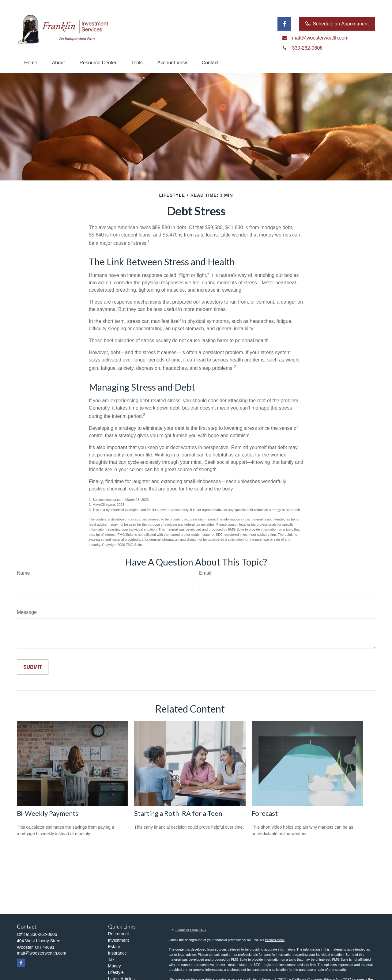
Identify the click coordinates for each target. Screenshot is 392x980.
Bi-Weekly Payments (48, 813)
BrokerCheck (275, 940)
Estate (114, 947)
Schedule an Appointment (337, 24)
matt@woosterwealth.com (41, 953)
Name (23, 573)
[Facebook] (284, 24)
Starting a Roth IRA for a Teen (178, 813)
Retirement (119, 934)
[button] (31, 63)
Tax (111, 959)
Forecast (265, 813)
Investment (119, 940)
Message (27, 612)
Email (205, 573)
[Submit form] (33, 667)
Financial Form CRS (191, 930)
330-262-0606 (44, 934)
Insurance (117, 953)
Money (115, 966)
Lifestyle (116, 972)
